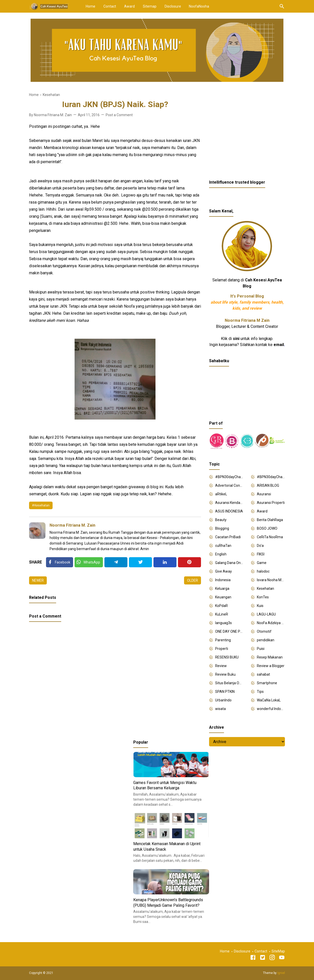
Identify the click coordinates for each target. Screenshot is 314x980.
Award (129, 6)
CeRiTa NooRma (270, 537)
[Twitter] (89, 562)
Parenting (223, 640)
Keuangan (223, 597)
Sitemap (150, 6)
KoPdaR (221, 606)
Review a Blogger (271, 666)
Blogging (222, 528)
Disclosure (173, 6)
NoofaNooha (199, 6)
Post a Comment (119, 115)
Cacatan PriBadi (228, 537)
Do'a (260, 546)
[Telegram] (116, 562)
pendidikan (266, 640)
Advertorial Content (229, 485)
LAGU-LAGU (266, 614)
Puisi (261, 649)
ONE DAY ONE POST (229, 631)
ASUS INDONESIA (229, 511)
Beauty (221, 520)
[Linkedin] (165, 562)
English (221, 554)
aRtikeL (221, 494)
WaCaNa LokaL (269, 700)
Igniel (281, 973)
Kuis (260, 606)
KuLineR (222, 614)
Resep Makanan (270, 657)
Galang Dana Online (229, 563)
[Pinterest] (189, 562)
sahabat (263, 674)
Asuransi (264, 494)
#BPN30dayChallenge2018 (229, 477)
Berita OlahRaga (270, 520)
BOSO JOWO (267, 528)
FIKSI (261, 554)
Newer (38, 580)
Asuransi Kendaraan (229, 503)
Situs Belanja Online (229, 683)
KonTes (263, 597)
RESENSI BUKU (227, 657)
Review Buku (225, 674)
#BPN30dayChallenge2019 (271, 477)
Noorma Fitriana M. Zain (72, 525)
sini (236, 339)
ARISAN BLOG (268, 485)
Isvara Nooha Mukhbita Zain (271, 580)
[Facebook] (60, 562)
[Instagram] (272, 958)
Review (221, 666)
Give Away (223, 571)
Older (193, 580)
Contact (110, 6)
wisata (220, 709)
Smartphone (267, 683)
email (279, 345)
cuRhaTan (223, 546)
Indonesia (223, 580)
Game (262, 563)
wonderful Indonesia (271, 709)
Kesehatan (42, 505)
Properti (222, 649)
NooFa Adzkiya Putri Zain (271, 623)
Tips (260, 692)
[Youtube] (282, 958)
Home (91, 6)
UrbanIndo (223, 700)
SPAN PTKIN (225, 692)
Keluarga (222, 589)
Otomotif (264, 631)
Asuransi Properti (271, 503)
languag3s (223, 623)
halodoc (263, 571)
